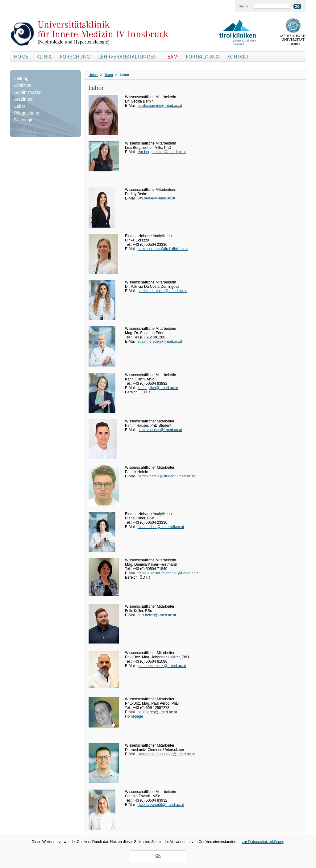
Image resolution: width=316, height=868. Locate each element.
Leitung (21, 78)
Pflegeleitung (27, 113)
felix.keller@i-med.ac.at (157, 615)
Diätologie (24, 120)
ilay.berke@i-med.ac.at (156, 198)
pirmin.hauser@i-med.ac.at (160, 430)
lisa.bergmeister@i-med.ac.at (162, 152)
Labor (20, 106)
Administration (28, 92)
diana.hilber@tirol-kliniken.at (161, 527)
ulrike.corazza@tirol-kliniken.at (163, 249)
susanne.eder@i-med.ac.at (160, 342)
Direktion (23, 85)
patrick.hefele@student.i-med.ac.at (166, 476)
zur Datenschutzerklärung (263, 842)
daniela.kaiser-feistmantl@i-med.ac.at (169, 573)
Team (109, 75)
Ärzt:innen (24, 99)
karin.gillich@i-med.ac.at (158, 388)
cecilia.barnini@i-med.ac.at (160, 106)
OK (158, 856)
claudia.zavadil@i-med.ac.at (161, 805)
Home (93, 75)
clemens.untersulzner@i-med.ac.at (166, 754)
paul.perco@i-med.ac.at (157, 712)
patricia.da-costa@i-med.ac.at (162, 291)
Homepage (134, 716)
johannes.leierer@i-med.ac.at (162, 666)
